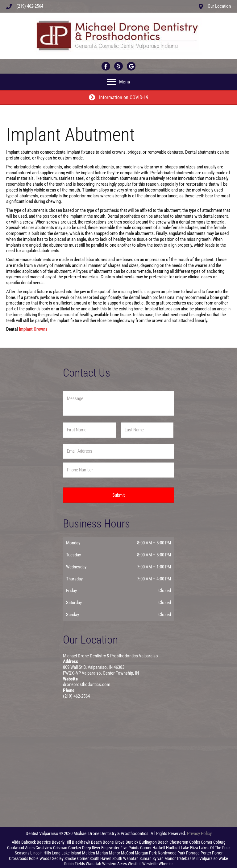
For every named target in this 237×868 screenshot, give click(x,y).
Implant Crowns (33, 329)
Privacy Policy (199, 832)
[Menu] (118, 82)
